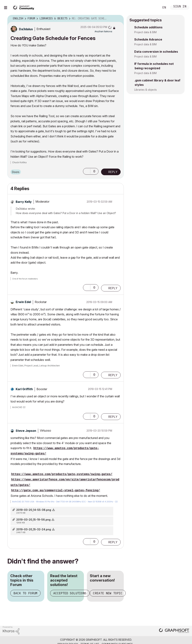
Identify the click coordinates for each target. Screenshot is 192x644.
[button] (87, 171)
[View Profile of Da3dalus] (26, 29)
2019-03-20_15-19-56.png (33, 520)
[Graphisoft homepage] (174, 631)
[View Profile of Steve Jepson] (26, 431)
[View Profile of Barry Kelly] (24, 202)
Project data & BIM (145, 32)
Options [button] (119, 19)
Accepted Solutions (70, 593)
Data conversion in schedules (156, 52)
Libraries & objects (146, 90)
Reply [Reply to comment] (113, 288)
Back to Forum (25, 593)
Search (153, 8)
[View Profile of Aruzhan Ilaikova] (103, 31)
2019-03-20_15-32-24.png (34, 529)
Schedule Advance (148, 39)
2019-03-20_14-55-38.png (34, 510)
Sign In (180, 7)
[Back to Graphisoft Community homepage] (24, 7)
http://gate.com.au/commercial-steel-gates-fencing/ (56, 491)
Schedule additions (148, 27)
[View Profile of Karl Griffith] (24, 389)
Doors (16, 172)
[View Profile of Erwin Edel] (23, 302)
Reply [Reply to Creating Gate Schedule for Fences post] (113, 172)
